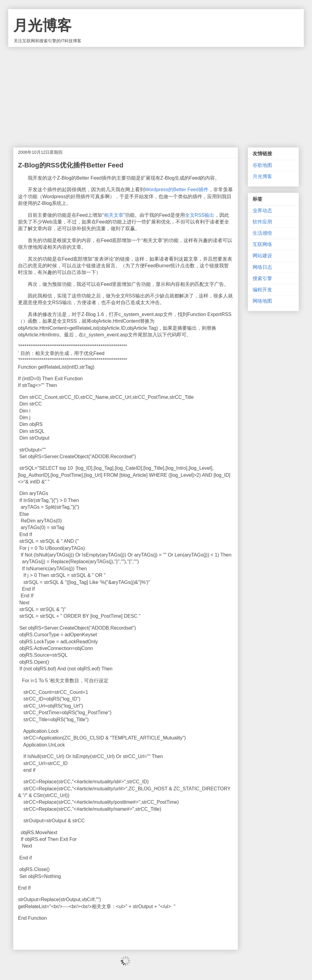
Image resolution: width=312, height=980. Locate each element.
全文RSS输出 (200, 215)
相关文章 (114, 215)
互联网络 (262, 244)
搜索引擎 (262, 278)
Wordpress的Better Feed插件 (177, 190)
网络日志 (262, 267)
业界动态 (262, 211)
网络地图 (262, 301)
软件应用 (262, 222)
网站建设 (262, 256)
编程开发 (262, 290)
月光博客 (42, 25)
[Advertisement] (156, 93)
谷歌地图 (262, 165)
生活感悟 (262, 233)
